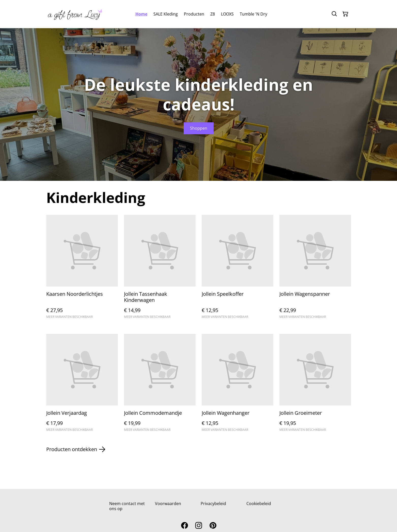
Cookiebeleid (259, 504)
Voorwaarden (168, 504)
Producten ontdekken (76, 449)
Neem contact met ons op (127, 506)
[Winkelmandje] (345, 14)
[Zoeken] (334, 14)
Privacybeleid (213, 504)
